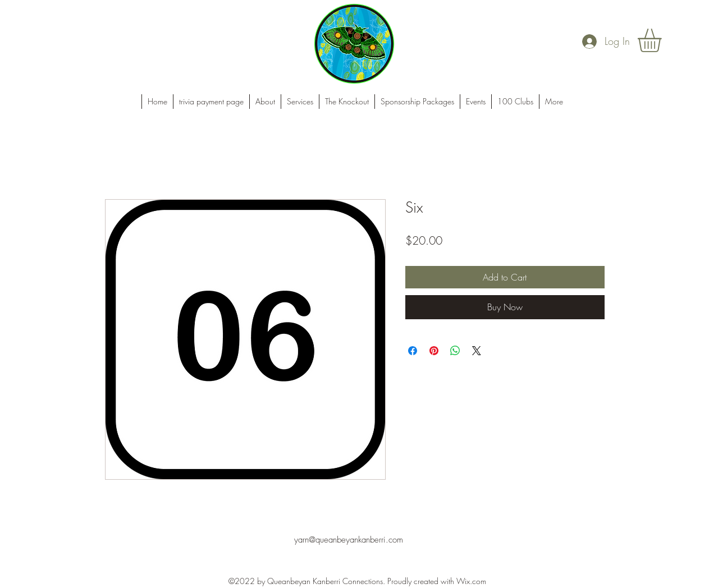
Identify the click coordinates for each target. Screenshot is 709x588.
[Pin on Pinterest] (434, 351)
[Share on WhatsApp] (455, 351)
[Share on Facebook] (413, 351)
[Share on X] (477, 351)
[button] (663, 40)
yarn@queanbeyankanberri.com (349, 540)
